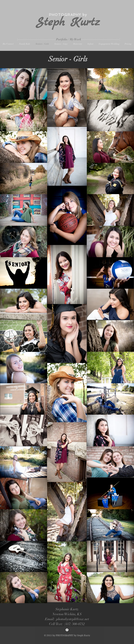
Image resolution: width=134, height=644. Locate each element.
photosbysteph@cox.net (73, 619)
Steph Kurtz (68, 22)
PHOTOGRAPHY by (68, 15)
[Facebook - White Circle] (67, 630)
